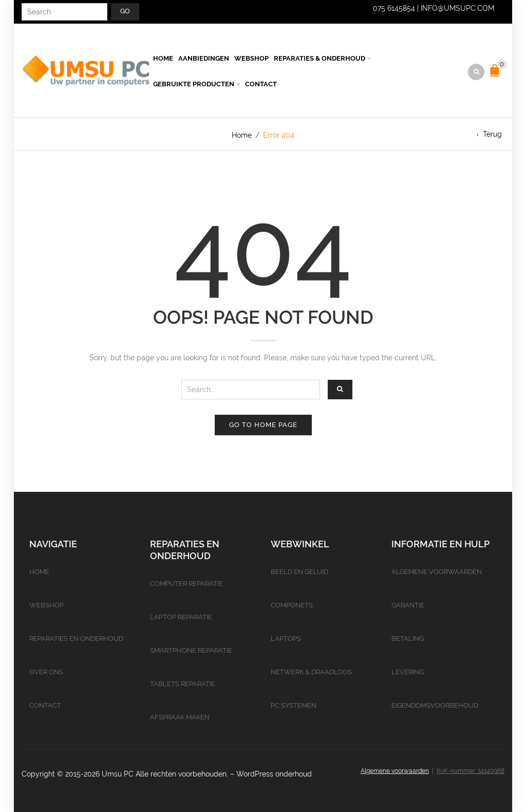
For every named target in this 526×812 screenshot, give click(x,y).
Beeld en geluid (299, 572)
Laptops (286, 639)
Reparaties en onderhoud (76, 639)
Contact (261, 84)
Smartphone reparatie (191, 650)
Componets (292, 605)
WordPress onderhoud (274, 774)
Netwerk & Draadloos (311, 672)
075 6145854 (394, 8)
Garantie (408, 605)
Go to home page (263, 425)
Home (163, 58)
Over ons (46, 672)
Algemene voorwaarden (437, 572)
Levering (408, 672)
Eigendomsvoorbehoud (435, 705)
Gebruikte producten (194, 84)
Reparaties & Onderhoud (320, 58)
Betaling (408, 639)
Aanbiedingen (204, 58)
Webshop (251, 58)
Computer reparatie (186, 584)
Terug (492, 134)
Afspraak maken (180, 717)
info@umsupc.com (457, 8)
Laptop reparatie (181, 617)
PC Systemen (294, 705)
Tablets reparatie (183, 684)
